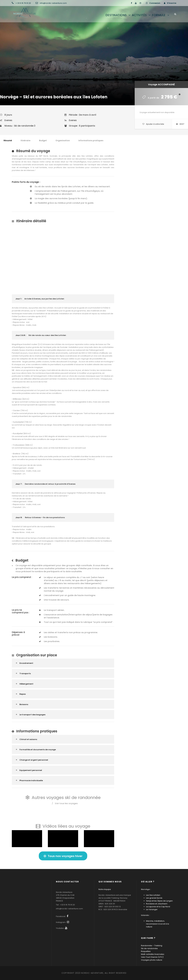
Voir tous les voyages (65, 803)
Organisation (63, 140)
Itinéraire (26, 140)
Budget (43, 140)
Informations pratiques (91, 140)
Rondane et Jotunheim (157, 904)
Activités (139, 15)
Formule (159, 15)
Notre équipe (105, 889)
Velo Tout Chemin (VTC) (152, 957)
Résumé (8, 140)
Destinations (116, 15)
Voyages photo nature (152, 960)
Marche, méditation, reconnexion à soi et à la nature (158, 924)
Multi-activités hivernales (153, 954)
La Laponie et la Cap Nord (158, 907)
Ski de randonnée (149, 948)
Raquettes (146, 951)
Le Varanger (152, 909)
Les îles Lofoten (153, 895)
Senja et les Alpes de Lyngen (159, 901)
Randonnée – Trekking (152, 946)
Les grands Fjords (154, 898)
